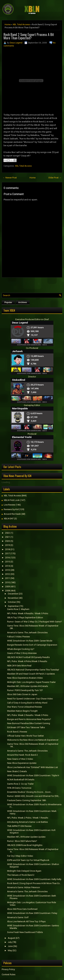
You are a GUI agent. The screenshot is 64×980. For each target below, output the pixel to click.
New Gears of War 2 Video (20, 759)
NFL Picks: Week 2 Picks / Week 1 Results (28, 818)
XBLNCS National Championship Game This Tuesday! (33, 670)
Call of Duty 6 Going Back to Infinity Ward (27, 703)
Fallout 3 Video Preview (19, 637)
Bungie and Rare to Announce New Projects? (29, 719)
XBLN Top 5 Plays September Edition (25, 618)
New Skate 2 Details (17, 771)
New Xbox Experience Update (22, 763)
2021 (8, 537)
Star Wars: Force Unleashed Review (25, 707)
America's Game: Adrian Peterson (24, 887)
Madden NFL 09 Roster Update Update (26, 837)
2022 (8, 533)
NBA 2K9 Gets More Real (19, 666)
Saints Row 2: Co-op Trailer (20, 784)
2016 (8, 558)
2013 (8, 570)
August (11, 938)
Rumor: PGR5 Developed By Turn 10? (25, 690)
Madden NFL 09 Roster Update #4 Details (28, 686)
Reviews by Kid (11, 509)
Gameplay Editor (32, 405)
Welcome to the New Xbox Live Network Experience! (33, 740)
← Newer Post (10, 178)
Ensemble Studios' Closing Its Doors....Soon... (30, 792)
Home (8, 24)
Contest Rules (9, 974)
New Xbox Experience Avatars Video (25, 678)
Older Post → (55, 178)
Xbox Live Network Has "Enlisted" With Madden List (33, 767)
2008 (8, 591)
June (10, 946)
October (12, 602)
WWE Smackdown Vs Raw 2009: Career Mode (30, 641)
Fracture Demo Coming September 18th (27, 800)
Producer (32, 434)
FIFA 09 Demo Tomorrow (19, 788)
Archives (23, 302)
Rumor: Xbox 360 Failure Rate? (22, 841)
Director (32, 377)
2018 (8, 549)
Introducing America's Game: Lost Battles (27, 822)
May (10, 950)
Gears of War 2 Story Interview (22, 653)
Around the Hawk (12, 514)
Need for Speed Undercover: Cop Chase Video (30, 699)
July (10, 942)
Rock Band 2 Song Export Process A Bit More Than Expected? (29, 36)
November (13, 598)
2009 (8, 587)
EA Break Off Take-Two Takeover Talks (26, 727)
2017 (8, 553)
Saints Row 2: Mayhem (18, 609)
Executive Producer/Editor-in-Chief (32, 319)
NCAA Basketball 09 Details (21, 780)
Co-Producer (32, 348)
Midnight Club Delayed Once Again (24, 871)
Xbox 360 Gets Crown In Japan (22, 694)
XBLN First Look (12, 500)
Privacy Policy (8, 969)
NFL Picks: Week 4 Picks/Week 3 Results (27, 661)
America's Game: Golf (18, 917)
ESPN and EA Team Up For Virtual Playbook (28, 860)
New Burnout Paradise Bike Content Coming (29, 723)
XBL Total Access (21, 24)
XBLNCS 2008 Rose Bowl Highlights (25, 845)
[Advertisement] (33, 284)
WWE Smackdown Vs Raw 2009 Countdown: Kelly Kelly (34, 879)
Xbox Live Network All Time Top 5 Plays (26, 921)
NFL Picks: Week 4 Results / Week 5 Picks (28, 613)
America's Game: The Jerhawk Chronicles (27, 633)
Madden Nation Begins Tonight (22, 711)
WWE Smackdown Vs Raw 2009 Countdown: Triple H (33, 775)
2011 (8, 578)
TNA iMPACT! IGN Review (19, 826)
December (13, 594)
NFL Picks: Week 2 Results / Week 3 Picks (28, 715)
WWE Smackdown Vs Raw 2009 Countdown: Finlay (32, 913)
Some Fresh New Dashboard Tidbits (25, 932)
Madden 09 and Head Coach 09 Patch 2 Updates (31, 674)
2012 (8, 574)
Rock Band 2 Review (17, 732)
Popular (8, 302)
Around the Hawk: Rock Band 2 (22, 755)
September (13, 606)
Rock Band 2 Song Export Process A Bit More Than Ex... (34, 883)
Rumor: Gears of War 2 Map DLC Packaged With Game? (34, 622)
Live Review (9, 505)
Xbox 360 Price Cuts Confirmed (22, 909)
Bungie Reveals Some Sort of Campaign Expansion (32, 645)
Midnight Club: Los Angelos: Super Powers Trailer (31, 682)
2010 (8, 582)
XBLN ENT (9, 519)
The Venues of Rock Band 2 (21, 875)
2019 (8, 545)
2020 (8, 541)
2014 (8, 566)
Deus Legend (16, 43)
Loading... (7, 482)
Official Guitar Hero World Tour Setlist (25, 736)
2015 (8, 562)
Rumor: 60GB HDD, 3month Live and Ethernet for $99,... (34, 796)
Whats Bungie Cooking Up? (21, 649)
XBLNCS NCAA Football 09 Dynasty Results (28, 657)
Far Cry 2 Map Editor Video (20, 856)
